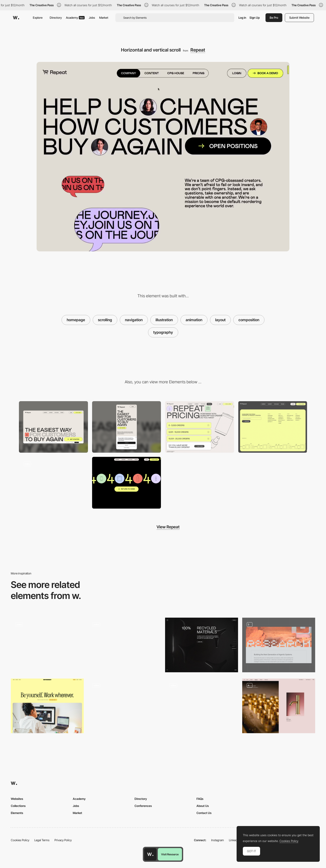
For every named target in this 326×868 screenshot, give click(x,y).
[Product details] (279, 706)
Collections (18, 806)
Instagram (218, 840)
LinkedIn (234, 840)
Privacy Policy (63, 840)
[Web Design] (279, 645)
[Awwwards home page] (150, 854)
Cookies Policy (20, 840)
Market (104, 18)
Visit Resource (170, 854)
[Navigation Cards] (124, 645)
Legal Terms (42, 840)
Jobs (92, 18)
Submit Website (299, 18)
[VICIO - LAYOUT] (47, 645)
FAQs (200, 799)
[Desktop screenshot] (53, 427)
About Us (203, 806)
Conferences (143, 806)
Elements (17, 813)
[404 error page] (127, 483)
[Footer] (273, 427)
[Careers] (47, 706)
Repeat (198, 50)
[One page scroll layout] (202, 705)
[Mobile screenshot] (127, 427)
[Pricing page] (200, 427)
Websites (17, 799)
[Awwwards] (16, 18)
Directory (56, 18)
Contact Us (204, 813)
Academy (75, 18)
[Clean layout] (124, 706)
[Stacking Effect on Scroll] (53, 483)
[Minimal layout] (202, 645)
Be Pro (274, 18)
